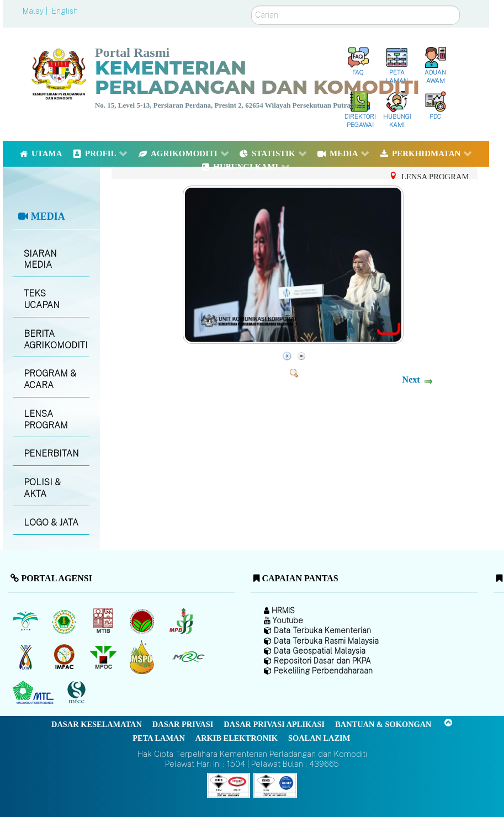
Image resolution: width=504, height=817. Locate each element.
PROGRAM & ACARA (50, 379)
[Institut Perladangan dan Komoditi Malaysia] (65, 657)
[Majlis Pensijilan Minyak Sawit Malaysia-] (143, 657)
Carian (251, 6)
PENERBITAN (51, 453)
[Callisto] (229, 784)
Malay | (36, 11)
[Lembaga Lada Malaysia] (182, 621)
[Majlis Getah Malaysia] (188, 657)
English (65, 11)
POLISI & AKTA (42, 488)
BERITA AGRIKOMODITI (56, 339)
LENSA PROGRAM (46, 420)
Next (411, 380)
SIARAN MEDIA (40, 259)
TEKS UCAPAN (42, 299)
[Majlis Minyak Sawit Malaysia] (104, 657)
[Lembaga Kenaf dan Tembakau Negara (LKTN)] (26, 657)
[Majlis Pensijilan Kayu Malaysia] (78, 693)
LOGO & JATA (51, 522)
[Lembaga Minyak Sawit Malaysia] (26, 621)
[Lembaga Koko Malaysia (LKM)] (143, 621)
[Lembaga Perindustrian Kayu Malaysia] (104, 621)
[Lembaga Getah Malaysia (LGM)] (65, 621)
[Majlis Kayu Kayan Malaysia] (35, 693)
